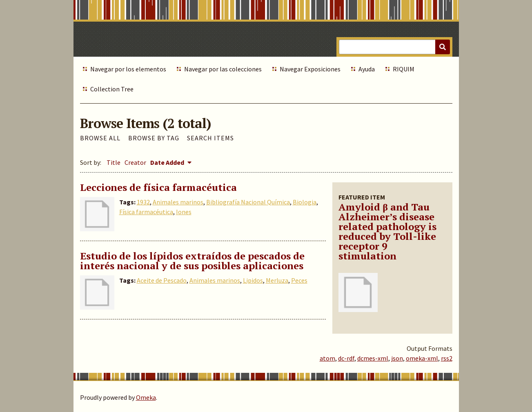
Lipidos (253, 280)
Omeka (146, 397)
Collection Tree (112, 89)
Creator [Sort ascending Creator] (135, 162)
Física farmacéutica (146, 212)
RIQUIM (404, 69)
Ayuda (367, 69)
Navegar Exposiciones (310, 69)
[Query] (394, 47)
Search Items (210, 138)
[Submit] (443, 47)
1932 (143, 202)
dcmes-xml (373, 358)
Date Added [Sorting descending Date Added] (168, 162)
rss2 (447, 358)
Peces (299, 280)
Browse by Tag (154, 138)
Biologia (305, 202)
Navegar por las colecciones (223, 69)
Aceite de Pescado (162, 280)
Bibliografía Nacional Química (248, 202)
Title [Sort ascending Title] (114, 162)
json (397, 358)
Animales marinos (178, 202)
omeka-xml (422, 358)
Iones (184, 212)
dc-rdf (346, 358)
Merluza (277, 280)
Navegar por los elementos (128, 69)
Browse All (100, 138)
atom (327, 358)
